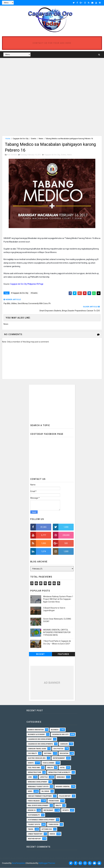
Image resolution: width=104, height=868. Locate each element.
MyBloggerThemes (47, 863)
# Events (34, 293)
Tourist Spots (34, 825)
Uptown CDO (47, 829)
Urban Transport (35, 834)
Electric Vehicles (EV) (37, 758)
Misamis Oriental (63, 787)
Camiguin (64, 744)
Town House (53, 825)
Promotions (54, 801)
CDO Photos (58, 749)
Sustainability (34, 815)
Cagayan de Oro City (21, 139)
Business (55, 730)
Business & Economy (36, 735)
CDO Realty (32, 754)
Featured (63, 654)
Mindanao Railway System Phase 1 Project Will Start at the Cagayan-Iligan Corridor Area (58, 599)
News (41, 139)
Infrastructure (34, 773)
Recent (40, 654)
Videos (52, 834)
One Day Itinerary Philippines (40, 796)
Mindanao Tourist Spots (38, 787)
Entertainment (59, 758)
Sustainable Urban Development (41, 820)
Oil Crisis (45, 791)
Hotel (62, 768)
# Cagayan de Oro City (20, 293)
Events (34, 139)
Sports (66, 810)
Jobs (30, 777)
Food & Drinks (49, 763)
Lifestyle (44, 777)
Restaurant (48, 810)
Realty (58, 806)
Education (64, 754)
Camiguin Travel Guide (37, 749)
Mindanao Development (38, 782)
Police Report (65, 796)
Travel (31, 829)
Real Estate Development (38, 806)
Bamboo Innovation (36, 730)
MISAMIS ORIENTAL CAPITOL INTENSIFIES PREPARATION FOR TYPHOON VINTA (57, 633)
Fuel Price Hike (34, 768)
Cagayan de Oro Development (40, 739)
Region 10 (32, 810)
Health (50, 768)
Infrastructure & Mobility (59, 773)
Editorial (48, 754)
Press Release (34, 801)
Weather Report (34, 839)
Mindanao (61, 777)
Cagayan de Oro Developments (40, 744)
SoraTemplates (19, 863)
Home (8, 139)
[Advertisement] (25, 78)
